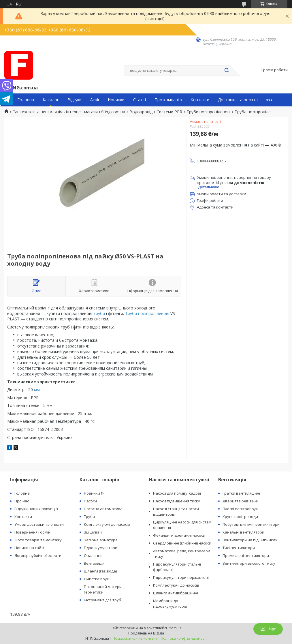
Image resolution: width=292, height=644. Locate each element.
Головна (26, 100)
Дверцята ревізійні (240, 501)
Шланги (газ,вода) (100, 571)
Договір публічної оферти (38, 555)
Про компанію (168, 100)
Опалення (93, 555)
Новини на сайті (29, 548)
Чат (268, 629)
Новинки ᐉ (94, 493)
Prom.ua (175, 628)
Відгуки (75, 100)
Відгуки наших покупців (36, 509)
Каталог (51, 100)
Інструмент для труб (102, 600)
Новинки (116, 100)
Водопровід (141, 112)
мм (37, 389)
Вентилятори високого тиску (249, 563)
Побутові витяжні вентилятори (251, 524)
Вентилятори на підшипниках (250, 540)
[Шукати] (227, 71)
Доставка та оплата (238, 100)
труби (99, 313)
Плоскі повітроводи (241, 509)
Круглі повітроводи (240, 517)
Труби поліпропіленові (209, 112)
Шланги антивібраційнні (176, 593)
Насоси (90, 501)
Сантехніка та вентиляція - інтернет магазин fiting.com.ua (69, 112)
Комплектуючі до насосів (107, 524)
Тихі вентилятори (239, 548)
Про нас (22, 501)
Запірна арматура (101, 540)
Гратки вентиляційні (241, 493)
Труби (89, 517)
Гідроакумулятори (101, 548)
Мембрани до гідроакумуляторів (170, 603)
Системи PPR (169, 112)
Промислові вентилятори (246, 555)
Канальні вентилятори (243, 532)
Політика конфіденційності (184, 638)
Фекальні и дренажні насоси (179, 535)
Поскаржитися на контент (135, 638)
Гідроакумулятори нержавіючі (181, 577)
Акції (95, 100)
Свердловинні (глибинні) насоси (182, 543)
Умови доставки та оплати (39, 524)
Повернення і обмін (32, 532)
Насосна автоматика (103, 509)
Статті (140, 100)
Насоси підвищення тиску (177, 501)
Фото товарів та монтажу (38, 540)
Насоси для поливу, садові (177, 493)
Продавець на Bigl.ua (146, 633)
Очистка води (97, 579)
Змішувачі (93, 532)
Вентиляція (94, 563)
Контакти (200, 100)
